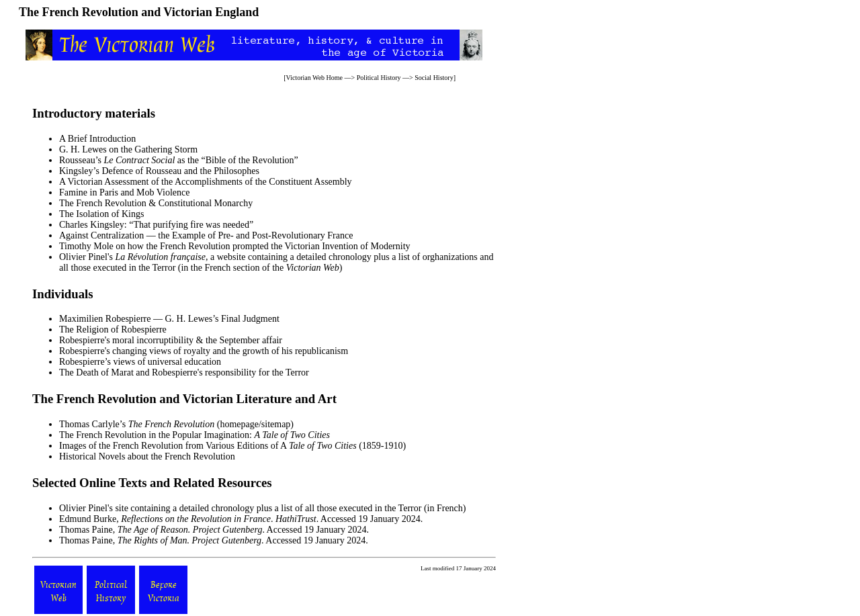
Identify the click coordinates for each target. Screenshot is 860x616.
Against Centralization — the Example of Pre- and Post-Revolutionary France (206, 235)
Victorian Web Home (315, 78)
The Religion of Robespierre (113, 329)
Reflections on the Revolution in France (196, 519)
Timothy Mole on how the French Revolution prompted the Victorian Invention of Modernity (235, 246)
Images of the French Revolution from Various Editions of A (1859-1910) (232, 446)
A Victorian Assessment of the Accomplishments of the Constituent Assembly (206, 182)
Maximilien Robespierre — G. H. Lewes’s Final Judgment (169, 319)
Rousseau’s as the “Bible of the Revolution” (179, 160)
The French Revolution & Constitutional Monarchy (156, 203)
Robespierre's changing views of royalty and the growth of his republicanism (204, 351)
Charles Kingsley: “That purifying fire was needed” (156, 225)
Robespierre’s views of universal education (140, 362)
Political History (379, 78)
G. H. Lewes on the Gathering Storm (128, 149)
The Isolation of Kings (101, 214)
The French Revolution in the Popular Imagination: (195, 435)
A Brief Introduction (97, 139)
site (121, 508)
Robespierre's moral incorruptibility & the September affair (171, 340)
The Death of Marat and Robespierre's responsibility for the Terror (184, 372)
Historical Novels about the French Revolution (147, 456)
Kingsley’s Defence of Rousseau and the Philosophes (159, 171)
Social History (434, 78)
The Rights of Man (153, 540)
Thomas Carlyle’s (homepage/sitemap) (176, 424)
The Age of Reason (153, 530)
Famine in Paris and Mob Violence (124, 192)
